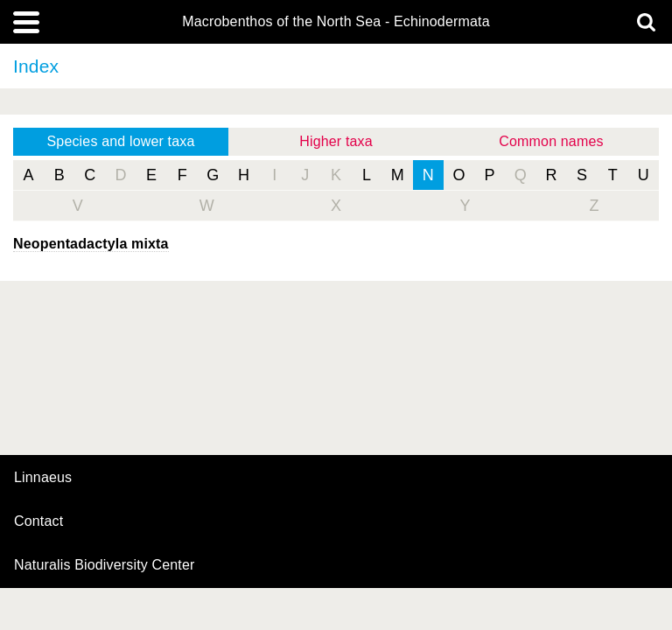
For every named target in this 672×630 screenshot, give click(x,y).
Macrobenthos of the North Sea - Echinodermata (336, 22)
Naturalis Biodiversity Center (105, 565)
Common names (551, 141)
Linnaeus (43, 478)
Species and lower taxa (121, 141)
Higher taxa (336, 141)
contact (38, 521)
